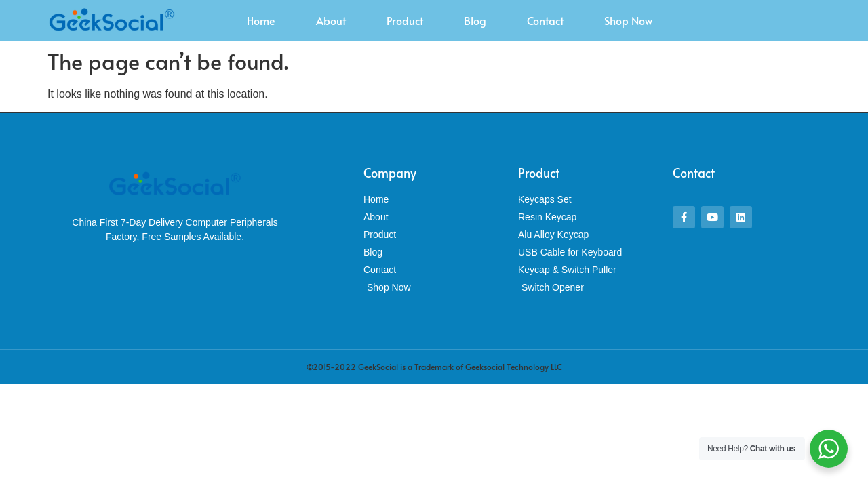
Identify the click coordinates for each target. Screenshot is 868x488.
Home (261, 20)
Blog (475, 20)
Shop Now (628, 20)
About (331, 20)
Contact (545, 20)
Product (405, 20)
